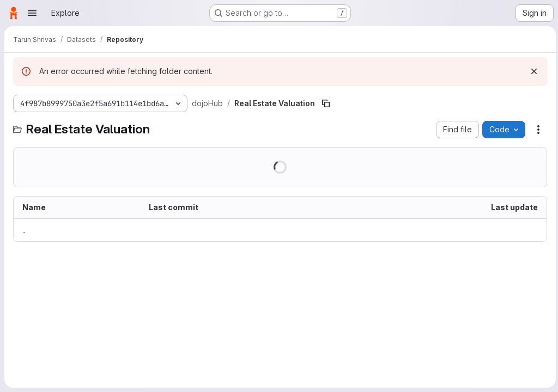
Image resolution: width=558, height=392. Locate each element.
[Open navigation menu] (32, 13)
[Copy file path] (326, 103)
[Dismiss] (532, 71)
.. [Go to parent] (24, 230)
